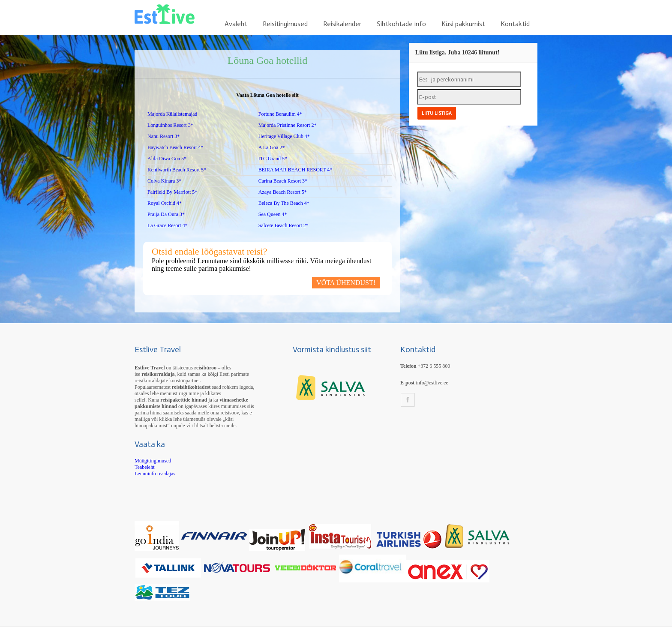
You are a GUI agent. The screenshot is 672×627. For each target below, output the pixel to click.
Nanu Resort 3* (163, 136)
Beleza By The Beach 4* (284, 203)
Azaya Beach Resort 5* (283, 192)
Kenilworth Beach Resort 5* (177, 170)
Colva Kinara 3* (164, 181)
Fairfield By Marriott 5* (172, 192)
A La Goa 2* (272, 147)
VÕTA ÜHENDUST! (346, 283)
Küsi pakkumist (463, 24)
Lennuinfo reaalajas (155, 474)
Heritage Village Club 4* (284, 136)
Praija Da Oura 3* (166, 214)
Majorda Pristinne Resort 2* (288, 125)
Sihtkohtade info (401, 24)
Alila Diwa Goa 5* (167, 159)
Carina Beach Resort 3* (283, 181)
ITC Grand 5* (273, 159)
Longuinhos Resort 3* (170, 125)
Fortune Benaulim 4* (280, 114)
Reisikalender (342, 24)
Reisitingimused (285, 24)
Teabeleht (144, 467)
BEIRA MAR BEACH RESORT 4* (295, 170)
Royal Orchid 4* (165, 203)
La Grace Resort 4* (168, 225)
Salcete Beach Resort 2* (283, 225)
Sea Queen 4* (273, 214)
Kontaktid (515, 24)
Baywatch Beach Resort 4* (175, 147)
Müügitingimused (153, 461)
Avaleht (236, 24)
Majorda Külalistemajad (172, 114)
